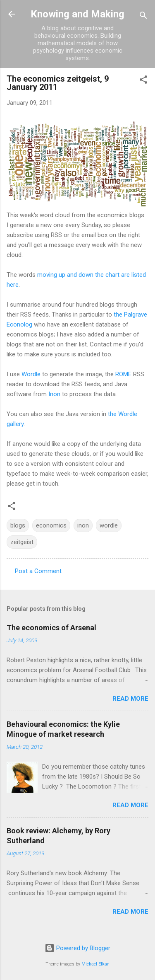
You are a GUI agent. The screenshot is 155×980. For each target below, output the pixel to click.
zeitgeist (22, 542)
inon (83, 525)
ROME (123, 374)
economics (51, 525)
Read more (130, 699)
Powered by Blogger (77, 948)
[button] (143, 81)
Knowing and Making (77, 14)
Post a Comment (38, 571)
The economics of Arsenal (51, 628)
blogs (18, 525)
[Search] (143, 17)
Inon (54, 394)
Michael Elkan (95, 964)
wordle (109, 525)
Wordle (31, 374)
